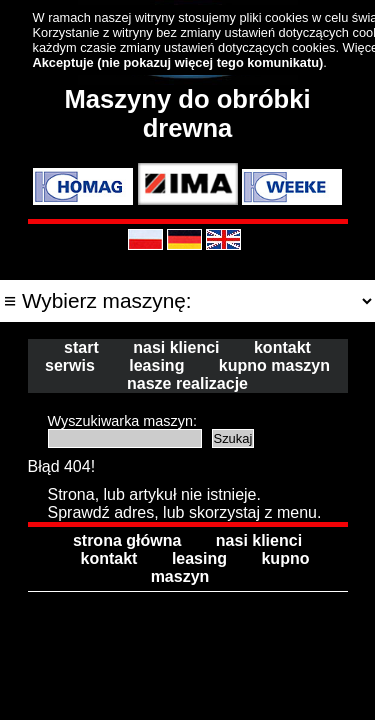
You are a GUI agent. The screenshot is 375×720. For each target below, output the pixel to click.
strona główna (127, 540)
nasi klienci (176, 347)
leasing (156, 365)
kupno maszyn (274, 365)
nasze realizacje (187, 383)
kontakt (282, 347)
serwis (70, 365)
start (81, 347)
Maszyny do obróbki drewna (187, 113)
